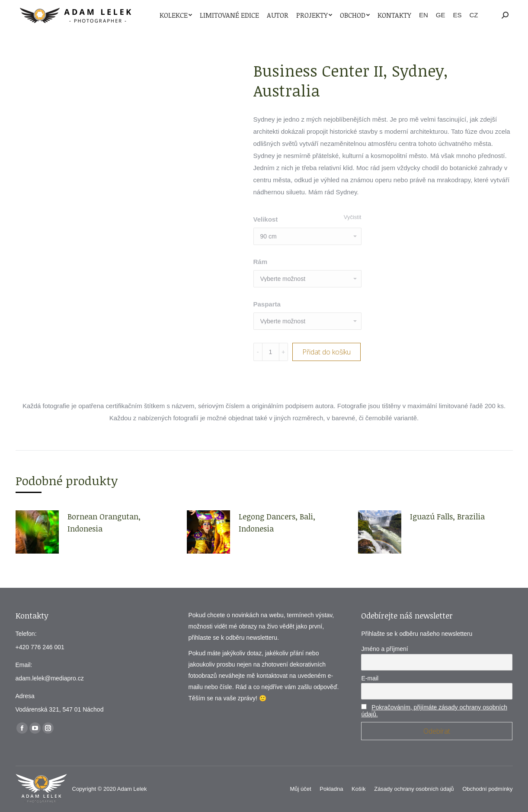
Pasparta (267, 304)
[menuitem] (176, 15)
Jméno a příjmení (384, 649)
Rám (261, 262)
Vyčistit (353, 217)
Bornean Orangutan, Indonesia (104, 522)
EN (424, 15)
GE (441, 15)
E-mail (370, 678)
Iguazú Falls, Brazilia (447, 516)
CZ (474, 15)
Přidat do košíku (326, 352)
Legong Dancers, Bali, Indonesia (277, 522)
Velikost (266, 219)
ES (457, 15)
